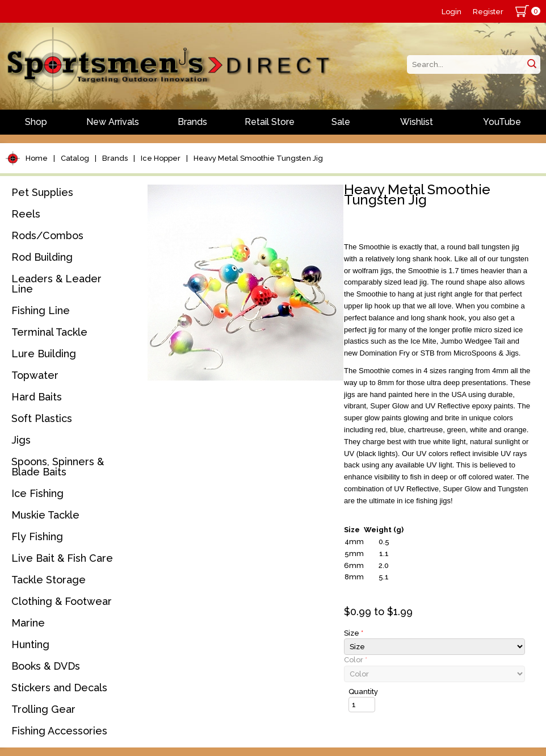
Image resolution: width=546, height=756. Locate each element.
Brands (192, 122)
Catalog (75, 158)
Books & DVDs (46, 666)
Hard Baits (37, 397)
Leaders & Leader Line (56, 284)
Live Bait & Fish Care (62, 558)
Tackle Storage (49, 580)
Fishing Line (41, 310)
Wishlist (417, 122)
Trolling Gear (43, 709)
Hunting (30, 644)
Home (37, 158)
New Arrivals (113, 122)
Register (488, 12)
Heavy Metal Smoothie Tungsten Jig (258, 158)
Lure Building (44, 354)
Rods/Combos (47, 235)
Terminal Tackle (49, 332)
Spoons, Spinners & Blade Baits (58, 467)
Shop (36, 122)
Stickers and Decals (59, 688)
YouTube (502, 122)
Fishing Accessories (59, 731)
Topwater (35, 375)
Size (354, 633)
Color (356, 660)
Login (451, 12)
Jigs (21, 440)
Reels (26, 214)
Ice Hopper (161, 158)
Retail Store (270, 122)
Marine (28, 623)
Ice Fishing (37, 493)
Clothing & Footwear (62, 601)
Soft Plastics (42, 418)
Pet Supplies (42, 192)
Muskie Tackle (45, 515)
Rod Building (42, 257)
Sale (341, 122)
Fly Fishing (37, 536)
